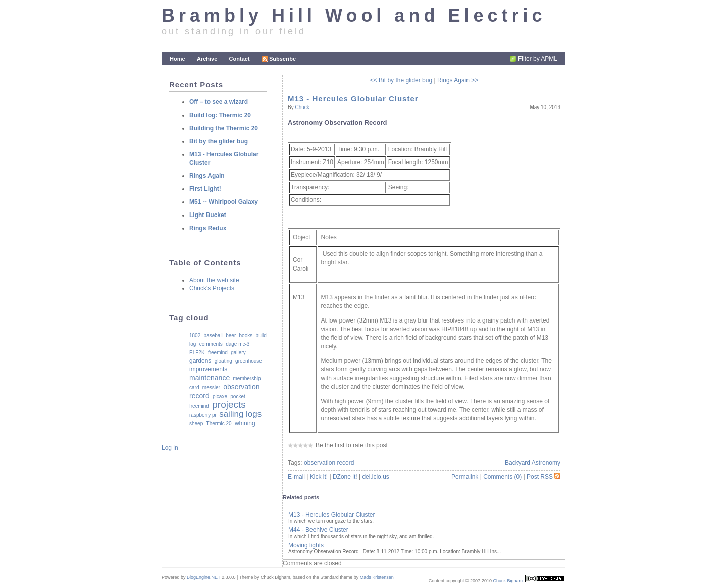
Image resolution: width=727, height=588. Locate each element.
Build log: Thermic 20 (220, 115)
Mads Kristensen (377, 577)
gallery (238, 353)
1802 (195, 335)
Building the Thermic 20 (224, 128)
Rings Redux (208, 228)
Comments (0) (502, 477)
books (246, 335)
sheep (196, 424)
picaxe (220, 396)
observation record (329, 463)
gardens (200, 361)
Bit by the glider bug (219, 141)
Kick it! (319, 477)
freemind (218, 353)
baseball (213, 335)
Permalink (465, 477)
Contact (240, 59)
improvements (208, 369)
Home (177, 59)
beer (231, 335)
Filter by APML (538, 59)
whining (245, 423)
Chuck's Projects (212, 288)
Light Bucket (208, 215)
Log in (170, 448)
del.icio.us (375, 477)
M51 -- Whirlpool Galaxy (224, 202)
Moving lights (306, 545)
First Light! (205, 189)
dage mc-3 (238, 344)
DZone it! (345, 477)
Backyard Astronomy (533, 463)
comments (211, 344)
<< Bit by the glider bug (401, 80)
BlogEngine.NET (203, 577)
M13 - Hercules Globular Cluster (353, 99)
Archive (207, 59)
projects (229, 405)
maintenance (210, 378)
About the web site (214, 280)
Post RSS (543, 477)
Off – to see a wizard (219, 102)
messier (211, 387)
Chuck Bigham (508, 581)
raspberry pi (203, 415)
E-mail (296, 477)
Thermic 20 (219, 424)
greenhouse (249, 361)
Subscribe (279, 59)
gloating (223, 361)
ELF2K (197, 353)
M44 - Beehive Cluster (318, 530)
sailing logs (240, 414)
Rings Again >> (458, 80)
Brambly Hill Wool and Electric (354, 15)
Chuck (302, 107)
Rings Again (207, 176)
